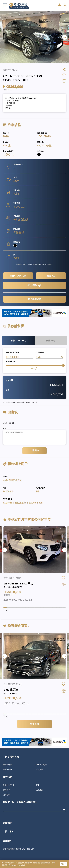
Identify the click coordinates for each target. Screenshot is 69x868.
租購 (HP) (50, 341)
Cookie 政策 (21, 865)
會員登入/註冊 (9, 785)
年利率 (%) (40, 353)
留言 (5, 429)
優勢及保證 (7, 765)
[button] (65, 37)
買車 (38, 785)
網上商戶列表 (41, 765)
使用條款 (7, 795)
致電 (51, 276)
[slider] (63, 365)
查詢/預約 (34, 285)
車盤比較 (39, 769)
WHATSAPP (18, 276)
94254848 (8, 491)
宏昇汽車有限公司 (12, 480)
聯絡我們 (7, 790)
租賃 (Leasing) (19, 341)
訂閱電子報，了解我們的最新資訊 (20, 802)
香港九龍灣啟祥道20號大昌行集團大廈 (18, 849)
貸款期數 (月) (11, 362)
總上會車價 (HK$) (13, 353)
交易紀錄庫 (7, 769)
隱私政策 (39, 790)
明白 (63, 864)
